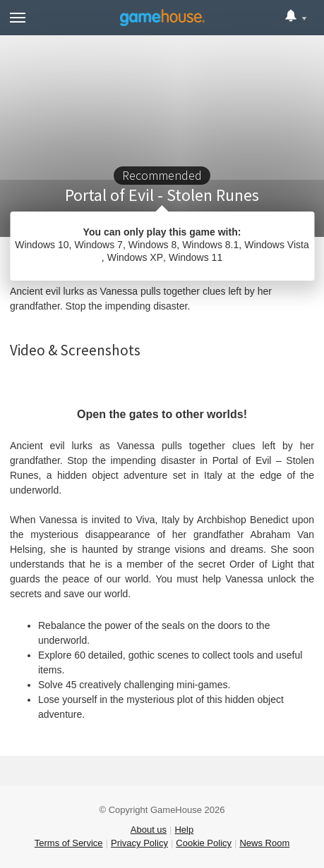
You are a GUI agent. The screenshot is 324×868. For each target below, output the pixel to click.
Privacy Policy (139, 843)
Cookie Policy (204, 843)
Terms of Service (69, 843)
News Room (264, 843)
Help (184, 830)
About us (149, 830)
